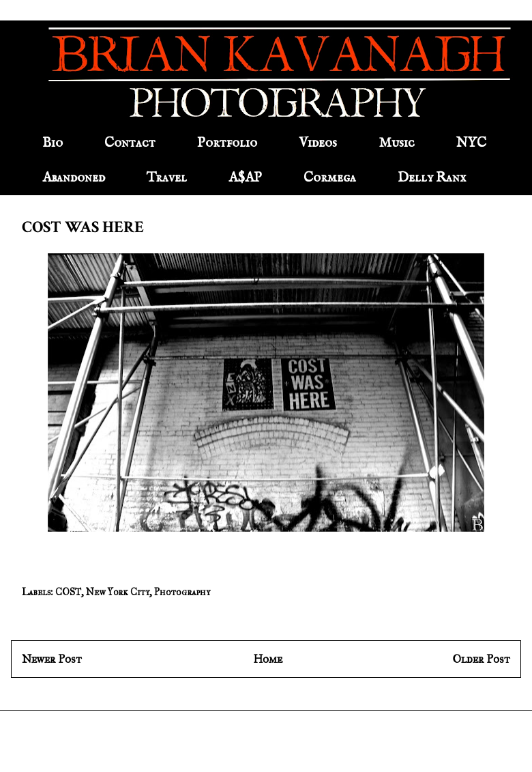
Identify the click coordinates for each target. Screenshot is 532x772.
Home (268, 659)
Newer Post (52, 659)
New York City (118, 592)
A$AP (245, 178)
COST (68, 592)
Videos (318, 143)
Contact (130, 143)
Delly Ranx (432, 178)
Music (397, 143)
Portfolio (227, 143)
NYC (471, 143)
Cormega (330, 178)
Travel (167, 178)
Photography (182, 592)
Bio (53, 143)
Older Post (482, 659)
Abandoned (74, 178)
